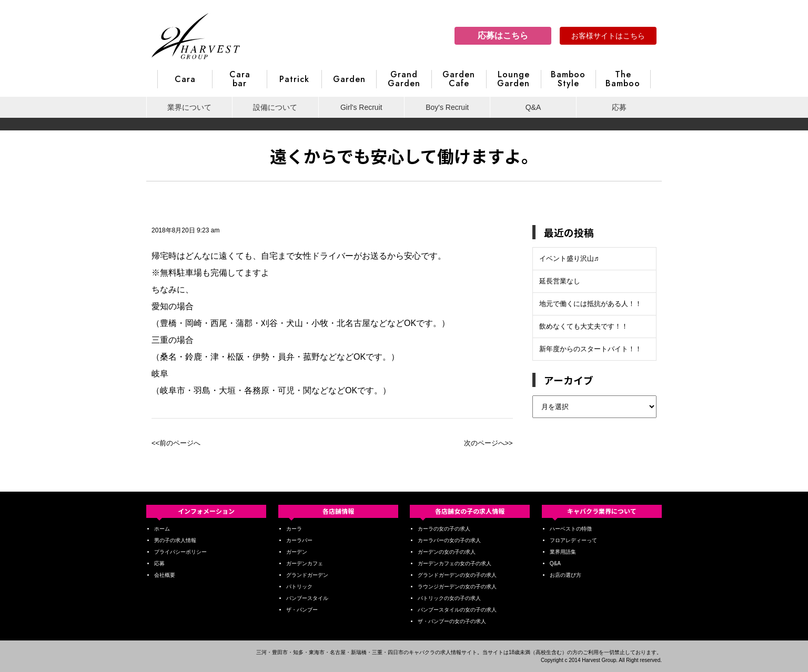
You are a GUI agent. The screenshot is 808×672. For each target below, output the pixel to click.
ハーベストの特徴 (571, 529)
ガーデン (297, 552)
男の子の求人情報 (175, 540)
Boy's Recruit (447, 107)
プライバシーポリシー (180, 552)
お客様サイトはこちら (608, 36)
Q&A (533, 107)
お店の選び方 (565, 575)
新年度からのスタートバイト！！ (590, 349)
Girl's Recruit (361, 107)
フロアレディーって (573, 540)
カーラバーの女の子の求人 (449, 540)
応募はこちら (503, 35)
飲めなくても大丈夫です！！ (584, 326)
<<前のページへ (176, 443)
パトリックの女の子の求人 (449, 598)
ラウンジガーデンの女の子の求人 (457, 587)
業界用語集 (563, 552)
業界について (189, 107)
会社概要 (165, 575)
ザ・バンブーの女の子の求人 (452, 621)
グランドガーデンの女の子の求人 (457, 575)
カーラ (294, 529)
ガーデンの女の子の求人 (447, 552)
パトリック (299, 587)
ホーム (162, 529)
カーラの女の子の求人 (444, 529)
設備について (275, 107)
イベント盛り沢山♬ (569, 258)
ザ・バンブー (302, 610)
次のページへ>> (488, 443)
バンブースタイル (307, 598)
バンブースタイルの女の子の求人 (457, 610)
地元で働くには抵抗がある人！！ (590, 304)
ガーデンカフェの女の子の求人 (454, 563)
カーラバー (299, 540)
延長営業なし (560, 281)
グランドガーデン (307, 575)
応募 (619, 107)
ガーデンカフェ (305, 563)
